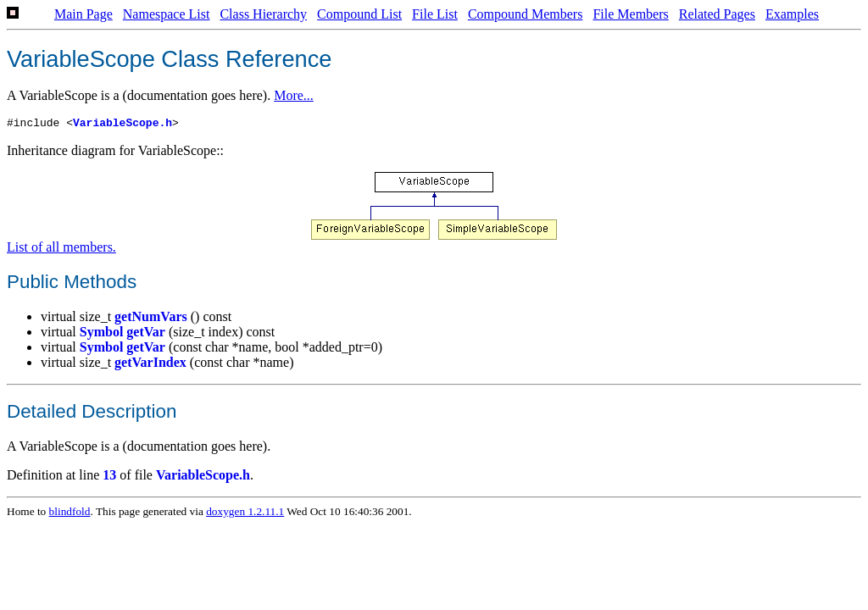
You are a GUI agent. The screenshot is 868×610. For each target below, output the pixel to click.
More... (294, 95)
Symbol (102, 334)
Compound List (359, 14)
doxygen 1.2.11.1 (245, 514)
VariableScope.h (122, 125)
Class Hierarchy (263, 14)
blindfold (70, 514)
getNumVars (151, 319)
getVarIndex (150, 365)
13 (109, 477)
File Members (630, 14)
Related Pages (717, 14)
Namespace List (167, 14)
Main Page (83, 14)
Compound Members (526, 14)
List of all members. (61, 250)
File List (435, 14)
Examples (792, 14)
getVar (146, 334)
